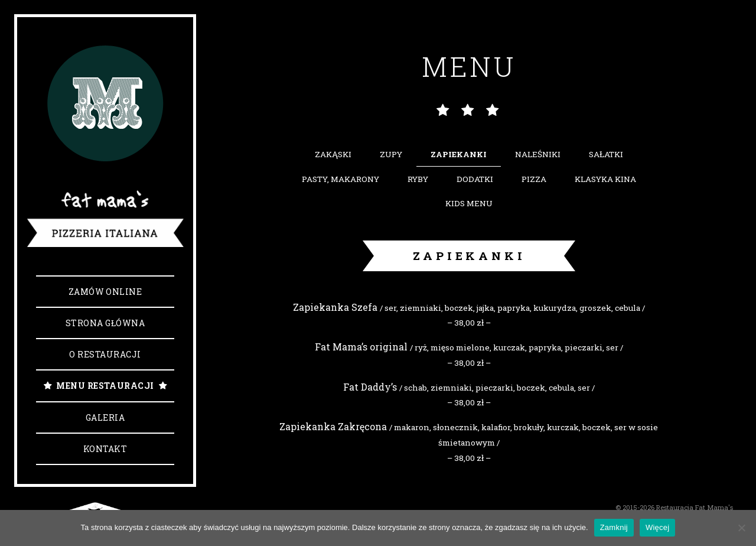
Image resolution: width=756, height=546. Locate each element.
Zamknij (614, 527)
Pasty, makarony (340, 179)
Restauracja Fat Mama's (695, 507)
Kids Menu (469, 203)
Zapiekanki (459, 154)
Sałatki (606, 154)
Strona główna (105, 323)
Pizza (534, 179)
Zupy (391, 154)
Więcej (658, 527)
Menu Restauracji (105, 386)
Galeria (105, 417)
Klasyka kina (605, 179)
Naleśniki (538, 154)
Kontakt (105, 449)
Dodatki (475, 179)
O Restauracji (105, 354)
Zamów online (105, 292)
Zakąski (333, 154)
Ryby (418, 179)
